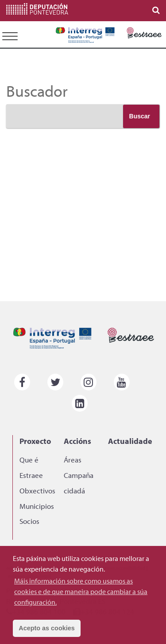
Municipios (37, 506)
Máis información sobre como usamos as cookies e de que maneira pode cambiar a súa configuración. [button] (81, 591)
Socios (29, 521)
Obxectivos (37, 491)
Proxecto (35, 441)
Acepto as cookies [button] (46, 628)
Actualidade (130, 441)
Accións (77, 441)
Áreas (73, 460)
